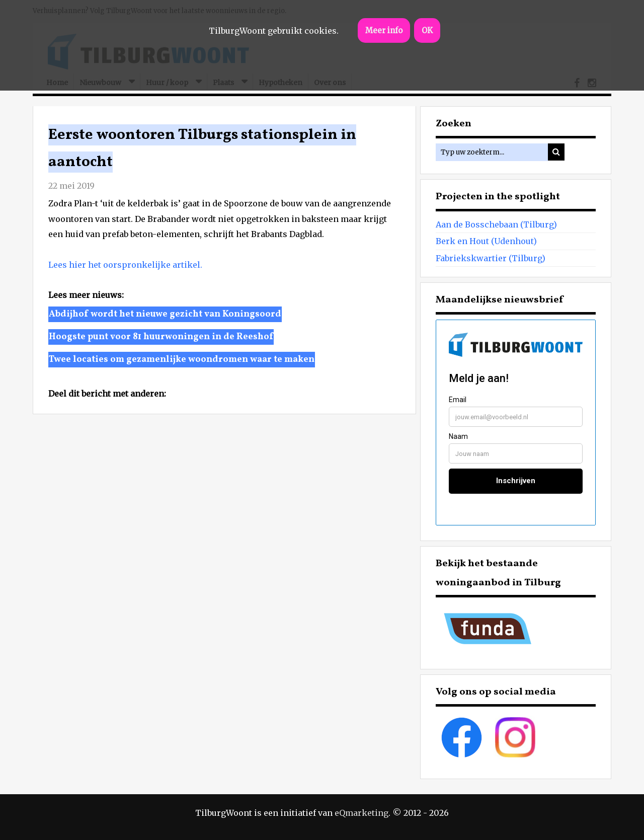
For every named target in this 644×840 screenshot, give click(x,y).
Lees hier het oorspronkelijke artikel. (125, 265)
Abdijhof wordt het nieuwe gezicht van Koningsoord (165, 314)
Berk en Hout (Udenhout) (486, 241)
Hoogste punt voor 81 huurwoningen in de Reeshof (161, 337)
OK (427, 30)
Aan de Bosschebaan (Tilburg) (496, 224)
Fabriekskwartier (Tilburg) (491, 258)
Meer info (384, 30)
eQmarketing (361, 813)
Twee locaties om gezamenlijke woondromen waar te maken (182, 360)
